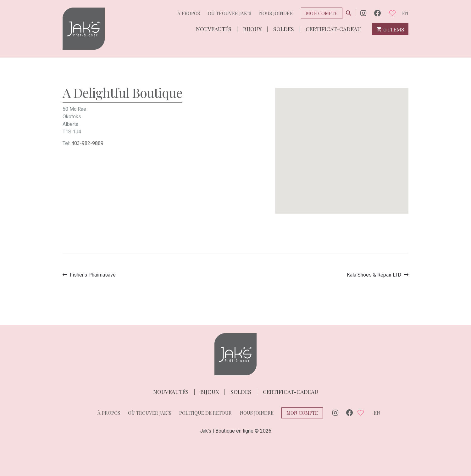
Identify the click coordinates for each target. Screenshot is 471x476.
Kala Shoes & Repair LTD (374, 275)
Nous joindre (276, 13)
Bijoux (252, 28)
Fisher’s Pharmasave (93, 275)
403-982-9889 (87, 143)
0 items (390, 29)
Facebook (378, 13)
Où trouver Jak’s (230, 13)
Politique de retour (205, 413)
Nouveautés (214, 28)
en (405, 13)
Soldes (284, 28)
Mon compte (322, 13)
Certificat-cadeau (333, 28)
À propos (189, 13)
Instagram (363, 13)
